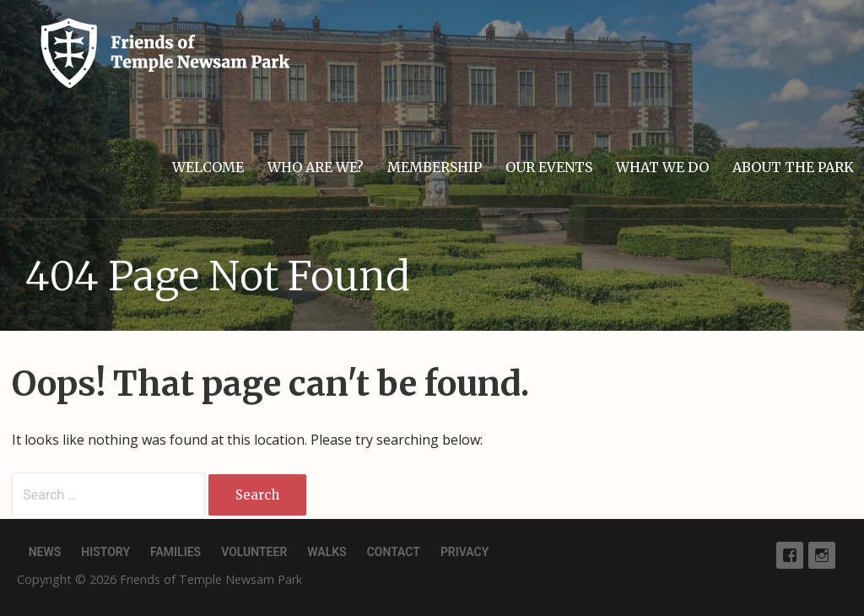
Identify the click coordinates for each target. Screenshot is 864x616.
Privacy (464, 552)
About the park (793, 167)
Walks (327, 552)
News (45, 552)
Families (175, 552)
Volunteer (254, 552)
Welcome (208, 167)
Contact (394, 552)
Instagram (822, 555)
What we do (662, 167)
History (105, 552)
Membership (435, 167)
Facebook (790, 555)
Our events (549, 167)
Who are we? (316, 167)
